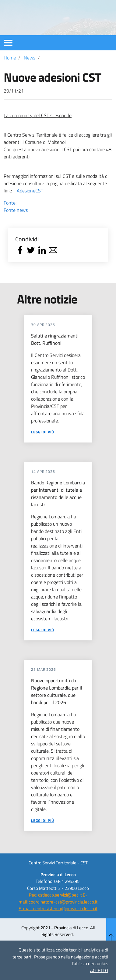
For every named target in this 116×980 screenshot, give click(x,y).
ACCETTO (99, 970)
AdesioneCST (30, 207)
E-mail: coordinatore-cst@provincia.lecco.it (58, 915)
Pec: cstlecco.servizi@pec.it (55, 912)
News (30, 74)
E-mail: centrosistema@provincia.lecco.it (58, 925)
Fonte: (58, 223)
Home (10, 74)
